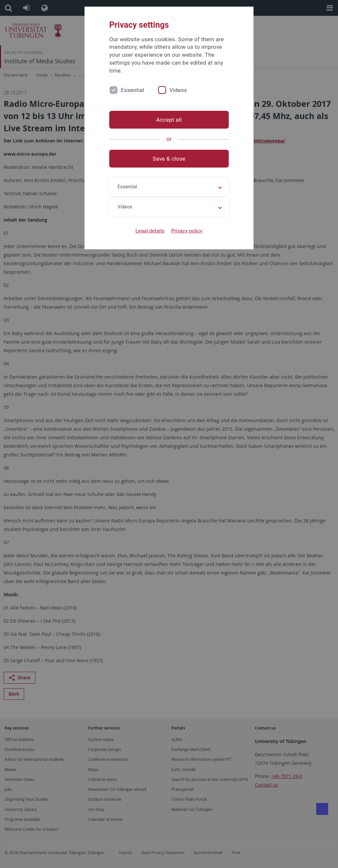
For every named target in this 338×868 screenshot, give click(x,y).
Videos (178, 90)
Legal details (150, 231)
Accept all (169, 120)
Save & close (169, 159)
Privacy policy (187, 231)
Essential (133, 90)
